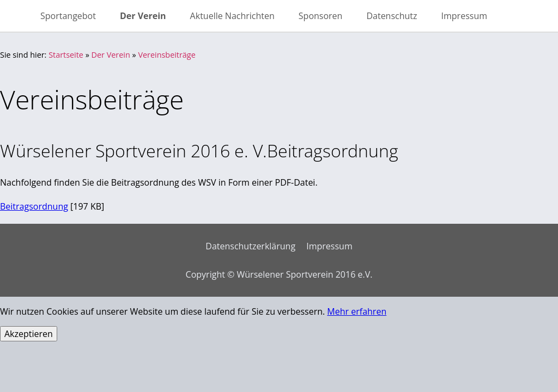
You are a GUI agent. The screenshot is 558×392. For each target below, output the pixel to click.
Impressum (329, 246)
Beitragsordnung (34, 206)
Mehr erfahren (357, 311)
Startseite (66, 55)
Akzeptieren (29, 334)
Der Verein (111, 55)
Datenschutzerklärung (250, 246)
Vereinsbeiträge (166, 55)
